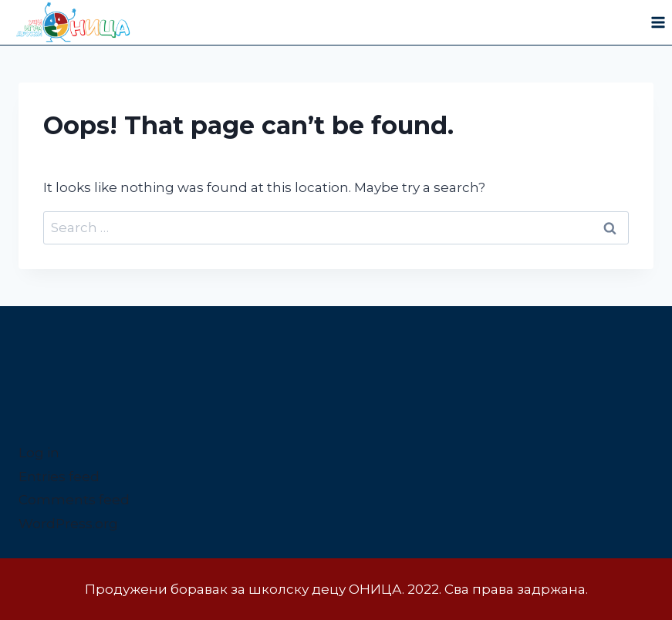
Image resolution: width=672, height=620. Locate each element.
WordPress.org (68, 524)
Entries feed (59, 477)
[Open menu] (658, 23)
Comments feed (74, 500)
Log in (39, 453)
